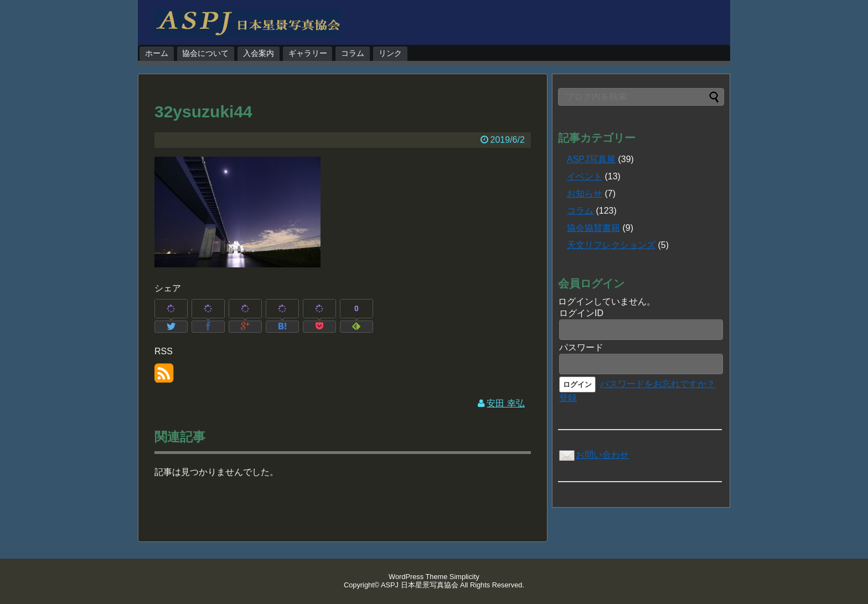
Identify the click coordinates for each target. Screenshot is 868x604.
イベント (585, 176)
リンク (390, 53)
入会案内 (259, 53)
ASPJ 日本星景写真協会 (420, 585)
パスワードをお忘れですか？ (658, 384)
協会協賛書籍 (593, 228)
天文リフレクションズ (611, 245)
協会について (205, 53)
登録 (568, 398)
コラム (353, 53)
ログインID (581, 313)
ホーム (157, 53)
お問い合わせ (593, 455)
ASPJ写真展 (591, 159)
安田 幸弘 (505, 403)
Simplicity (464, 577)
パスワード (581, 347)
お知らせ (585, 193)
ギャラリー (308, 53)
